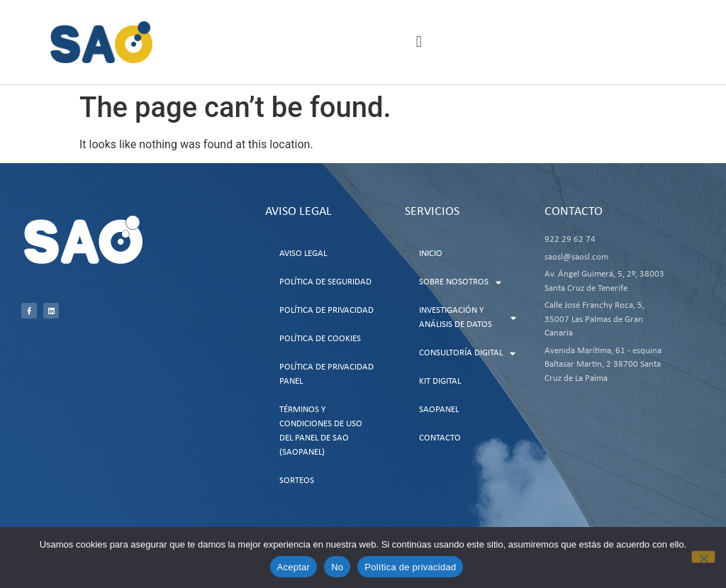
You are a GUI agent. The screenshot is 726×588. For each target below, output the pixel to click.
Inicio (431, 254)
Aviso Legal (303, 254)
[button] (419, 42)
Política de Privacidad (326, 310)
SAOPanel (439, 410)
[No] (703, 557)
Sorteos (297, 481)
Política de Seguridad (325, 282)
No (337, 567)
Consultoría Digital (467, 354)
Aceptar (294, 567)
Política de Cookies (320, 339)
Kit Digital (440, 381)
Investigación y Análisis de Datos (468, 318)
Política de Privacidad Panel (326, 374)
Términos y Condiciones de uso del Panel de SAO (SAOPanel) (321, 431)
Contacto (440, 438)
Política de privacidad (410, 567)
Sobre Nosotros (460, 283)
